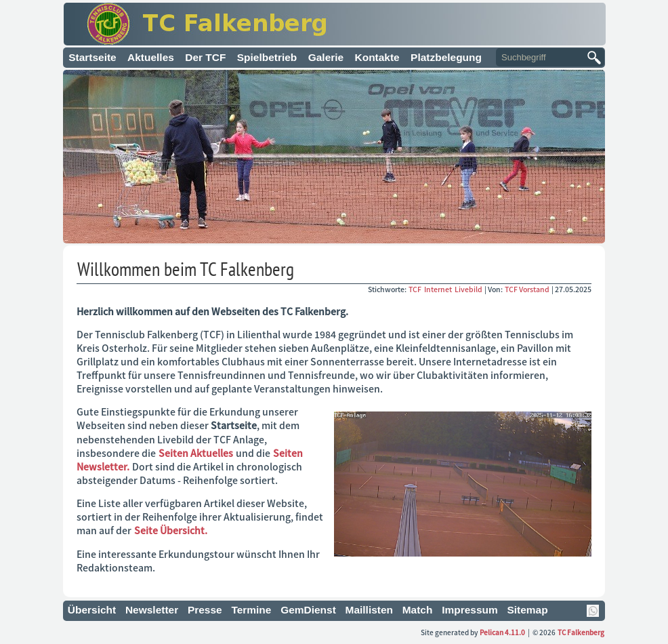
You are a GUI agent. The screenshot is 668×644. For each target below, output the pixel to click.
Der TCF (205, 57)
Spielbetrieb (267, 57)
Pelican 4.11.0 (502, 632)
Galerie (326, 57)
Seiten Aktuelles (196, 453)
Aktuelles (151, 57)
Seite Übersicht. (171, 530)
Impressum (470, 610)
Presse (205, 610)
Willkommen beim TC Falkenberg (186, 269)
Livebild (469, 289)
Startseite (92, 57)
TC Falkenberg (581, 632)
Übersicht (92, 610)
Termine (251, 610)
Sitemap (527, 610)
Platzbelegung (446, 57)
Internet (439, 289)
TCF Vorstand (527, 289)
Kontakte (377, 57)
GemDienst (308, 610)
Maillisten (370, 610)
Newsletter (152, 610)
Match (418, 610)
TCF (416, 289)
